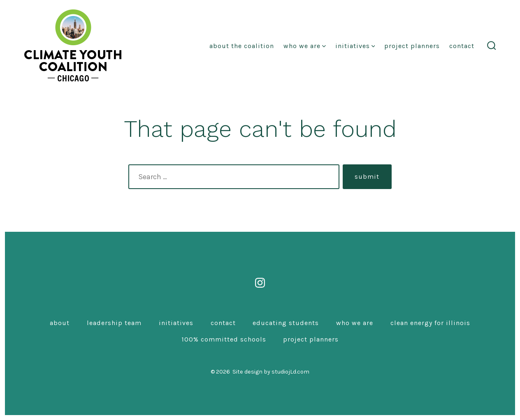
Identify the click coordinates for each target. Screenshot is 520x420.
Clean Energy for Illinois (430, 323)
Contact (462, 46)
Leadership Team (114, 323)
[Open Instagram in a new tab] (260, 283)
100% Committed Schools (224, 339)
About (60, 323)
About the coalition (242, 46)
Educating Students (286, 323)
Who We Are (305, 46)
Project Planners (412, 46)
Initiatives (355, 46)
